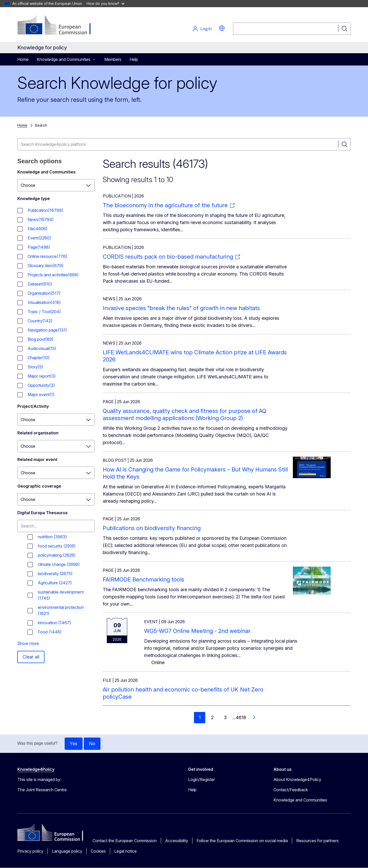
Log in (202, 29)
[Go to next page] (254, 718)
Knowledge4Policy (36, 769)
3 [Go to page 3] (225, 717)
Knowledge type (34, 199)
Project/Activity (33, 406)
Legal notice (125, 851)
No (92, 744)
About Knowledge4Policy (297, 779)
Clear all (31, 657)
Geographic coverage (39, 486)
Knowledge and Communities (47, 172)
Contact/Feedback (291, 790)
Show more (28, 643)
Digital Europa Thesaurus (43, 513)
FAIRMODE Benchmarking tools (143, 579)
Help (134, 59)
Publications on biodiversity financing (152, 528)
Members (113, 59)
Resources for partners (317, 841)
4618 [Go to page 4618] (241, 717)
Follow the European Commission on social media (242, 841)
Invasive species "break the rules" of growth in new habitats (181, 308)
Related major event (37, 459)
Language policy (67, 851)
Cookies (98, 851)
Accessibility (177, 841)
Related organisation (38, 433)
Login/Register (202, 779)
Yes (74, 744)
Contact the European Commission (125, 841)
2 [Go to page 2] (212, 717)
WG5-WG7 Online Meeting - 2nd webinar (197, 631)
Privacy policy (30, 851)
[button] (222, 28)
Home (23, 59)
